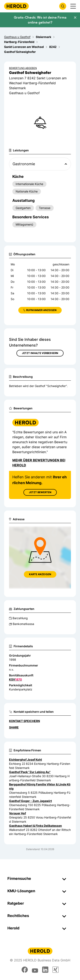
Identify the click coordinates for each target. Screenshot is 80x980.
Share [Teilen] (14, 727)
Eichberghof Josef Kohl (26, 760)
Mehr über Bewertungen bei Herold (39, 463)
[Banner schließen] (75, 18)
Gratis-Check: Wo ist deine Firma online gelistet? (40, 20)
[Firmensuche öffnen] (63, 6)
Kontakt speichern (24, 721)
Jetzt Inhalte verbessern (40, 353)
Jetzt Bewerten (40, 492)
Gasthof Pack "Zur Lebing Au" (30, 772)
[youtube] (35, 970)
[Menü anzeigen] (73, 6)
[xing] (56, 970)
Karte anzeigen (40, 574)
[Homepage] (16, 6)
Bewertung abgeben (23, 68)
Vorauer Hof (17, 813)
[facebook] (25, 970)
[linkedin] (45, 970)
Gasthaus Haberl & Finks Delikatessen (35, 826)
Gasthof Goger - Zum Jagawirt (30, 801)
